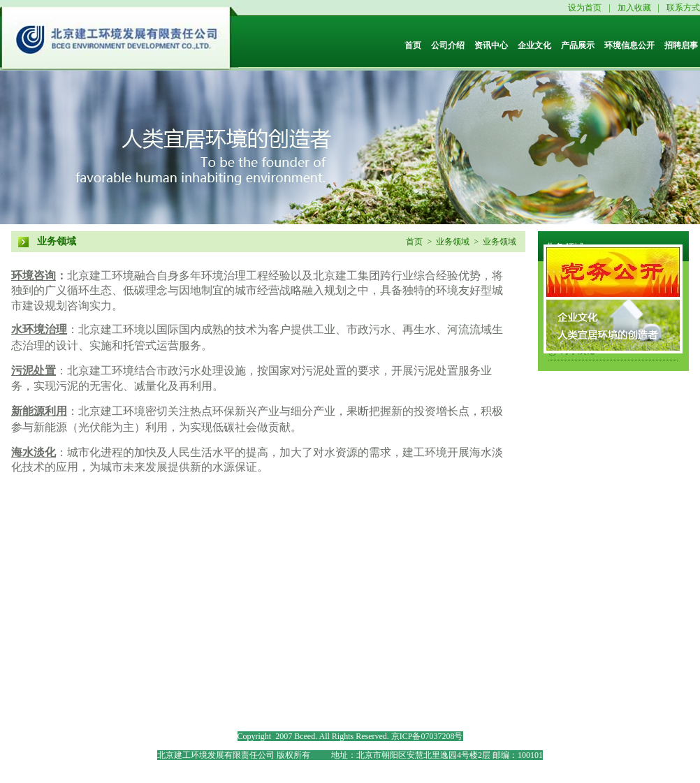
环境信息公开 (629, 45)
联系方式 (683, 8)
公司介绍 (448, 45)
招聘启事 (681, 45)
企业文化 (534, 45)
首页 (413, 45)
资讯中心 (491, 45)
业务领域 (57, 241)
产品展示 (578, 45)
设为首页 (585, 8)
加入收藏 (634, 8)
